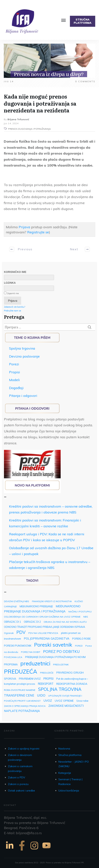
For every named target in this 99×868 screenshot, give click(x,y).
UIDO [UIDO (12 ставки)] (41, 695)
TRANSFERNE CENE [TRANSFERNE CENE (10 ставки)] (19, 695)
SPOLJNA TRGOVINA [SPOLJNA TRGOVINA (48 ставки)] (60, 689)
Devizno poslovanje (24, 356)
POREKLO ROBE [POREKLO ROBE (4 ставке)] (81, 639)
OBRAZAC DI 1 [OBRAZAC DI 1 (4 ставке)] (12, 622)
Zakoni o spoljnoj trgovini (24, 749)
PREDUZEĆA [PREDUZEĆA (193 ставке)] (21, 671)
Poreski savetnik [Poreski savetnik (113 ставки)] (53, 645)
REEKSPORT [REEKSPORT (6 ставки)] (46, 684)
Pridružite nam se (12, 311)
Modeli (14, 380)
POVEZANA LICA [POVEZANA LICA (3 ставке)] (13, 657)
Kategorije (65, 773)
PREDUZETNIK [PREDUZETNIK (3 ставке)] (61, 665)
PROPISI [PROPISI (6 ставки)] (48, 679)
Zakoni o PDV (17, 777)
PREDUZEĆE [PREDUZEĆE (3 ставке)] (47, 673)
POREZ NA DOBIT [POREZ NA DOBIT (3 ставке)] (31, 652)
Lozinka (10, 283)
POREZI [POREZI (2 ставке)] (79, 646)
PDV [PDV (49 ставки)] (21, 632)
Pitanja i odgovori (23, 396)
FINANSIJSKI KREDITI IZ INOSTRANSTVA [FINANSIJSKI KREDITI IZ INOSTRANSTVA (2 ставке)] (52, 601)
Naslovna (64, 749)
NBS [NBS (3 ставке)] (86, 617)
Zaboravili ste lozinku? (15, 307)
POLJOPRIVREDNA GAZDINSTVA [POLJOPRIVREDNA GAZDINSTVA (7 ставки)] (47, 639)
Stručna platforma (70, 755)
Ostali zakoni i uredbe (21, 791)
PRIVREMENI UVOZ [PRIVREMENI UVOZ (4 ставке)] (30, 679)
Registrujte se (38, 232)
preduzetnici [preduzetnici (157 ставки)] (35, 663)
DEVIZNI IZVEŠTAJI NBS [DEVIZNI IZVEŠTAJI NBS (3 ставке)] (17, 601)
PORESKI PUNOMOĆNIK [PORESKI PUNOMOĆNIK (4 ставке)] (18, 646)
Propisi (15, 372)
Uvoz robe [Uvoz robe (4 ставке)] (82, 701)
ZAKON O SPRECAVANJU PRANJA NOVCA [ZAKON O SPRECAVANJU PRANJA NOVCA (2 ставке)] (25, 706)
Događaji (16, 388)
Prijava (24, 227)
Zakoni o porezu (18, 784)
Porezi (14, 364)
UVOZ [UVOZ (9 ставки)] (48, 701)
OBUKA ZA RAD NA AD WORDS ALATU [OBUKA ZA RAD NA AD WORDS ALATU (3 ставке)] (65, 622)
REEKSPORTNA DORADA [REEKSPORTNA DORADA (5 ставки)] (72, 684)
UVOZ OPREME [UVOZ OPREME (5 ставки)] (64, 701)
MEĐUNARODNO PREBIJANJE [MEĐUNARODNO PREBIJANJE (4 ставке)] (36, 606)
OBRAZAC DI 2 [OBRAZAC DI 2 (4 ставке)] (32, 622)
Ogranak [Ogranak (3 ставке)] (9, 633)
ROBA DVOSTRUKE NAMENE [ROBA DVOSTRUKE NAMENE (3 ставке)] (20, 690)
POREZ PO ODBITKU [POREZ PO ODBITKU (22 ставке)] (61, 651)
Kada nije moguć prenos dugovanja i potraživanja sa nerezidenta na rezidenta (40, 103)
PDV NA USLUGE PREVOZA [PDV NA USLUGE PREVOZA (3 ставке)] (43, 633)
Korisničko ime (15, 272)
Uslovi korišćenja (69, 791)
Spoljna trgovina (22, 348)
